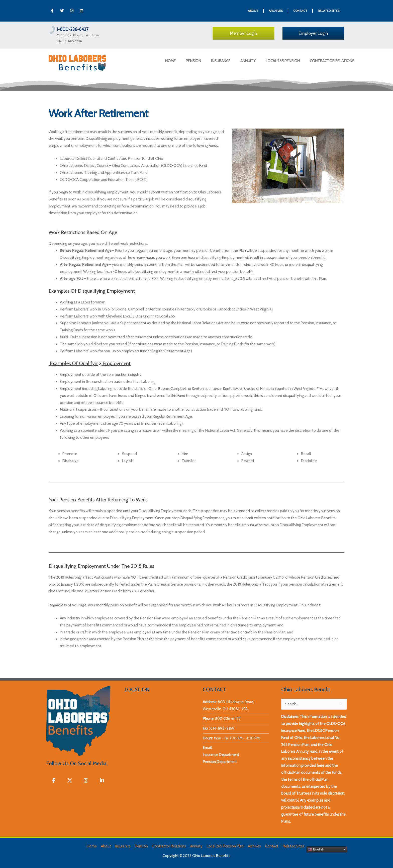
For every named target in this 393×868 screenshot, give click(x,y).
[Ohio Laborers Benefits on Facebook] (54, 781)
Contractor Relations (169, 846)
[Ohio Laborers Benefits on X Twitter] (70, 781)
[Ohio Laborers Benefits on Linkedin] (102, 781)
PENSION (193, 61)
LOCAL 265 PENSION (283, 61)
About (107, 846)
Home (93, 846)
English (315, 849)
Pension (141, 846)
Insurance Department (221, 755)
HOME (170, 61)
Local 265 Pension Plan (224, 846)
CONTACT (300, 11)
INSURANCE (221, 61)
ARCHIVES (276, 11)
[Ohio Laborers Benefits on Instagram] (86, 781)
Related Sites (292, 846)
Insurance (123, 846)
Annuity (196, 846)
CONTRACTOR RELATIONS (332, 61)
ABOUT (253, 11)
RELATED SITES (329, 11)
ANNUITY (248, 61)
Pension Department (220, 762)
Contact (271, 846)
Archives (254, 846)
